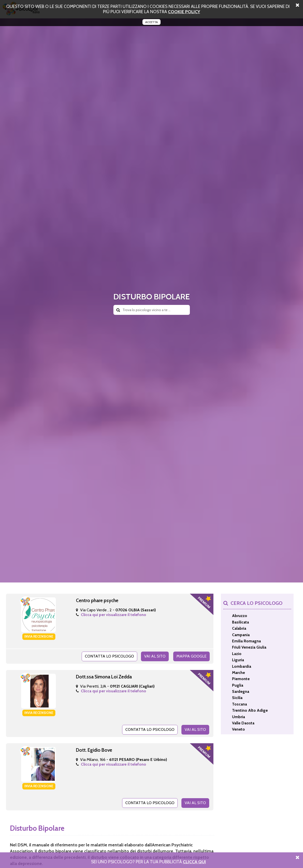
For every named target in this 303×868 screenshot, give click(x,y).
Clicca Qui (194, 862)
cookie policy (184, 12)
